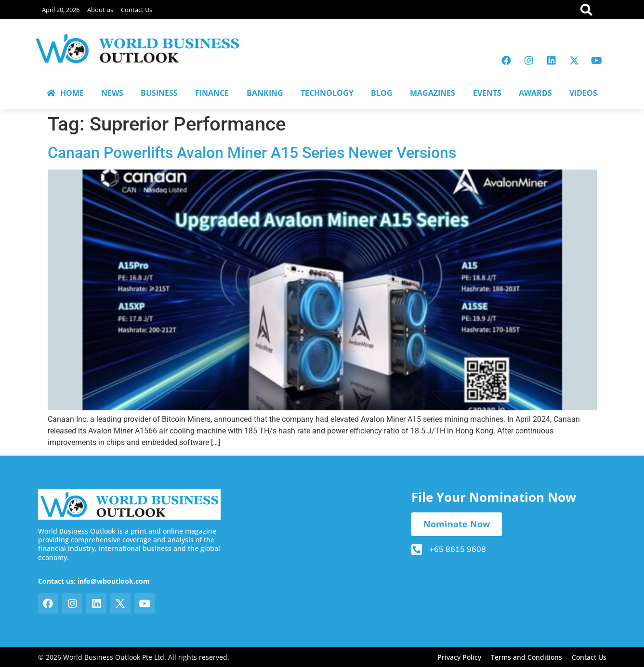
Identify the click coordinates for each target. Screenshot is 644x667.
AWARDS (535, 93)
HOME (65, 93)
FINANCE (212, 93)
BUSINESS (159, 93)
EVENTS (487, 93)
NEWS (112, 93)
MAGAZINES (433, 93)
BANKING (265, 93)
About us (100, 10)
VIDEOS (583, 93)
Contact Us (137, 10)
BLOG (382, 93)
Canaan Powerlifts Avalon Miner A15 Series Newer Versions (252, 153)
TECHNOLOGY (327, 93)
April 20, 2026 (61, 10)
